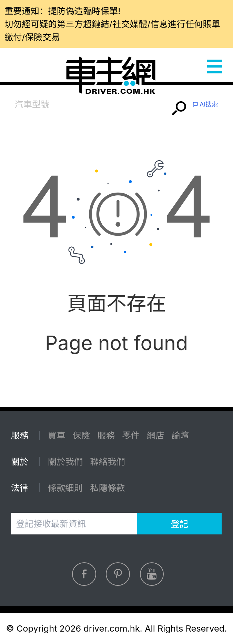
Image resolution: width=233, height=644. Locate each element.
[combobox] (90, 105)
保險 (82, 435)
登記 (179, 524)
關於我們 (65, 462)
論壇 (180, 435)
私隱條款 (107, 488)
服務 (106, 435)
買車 (57, 435)
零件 (131, 435)
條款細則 (65, 488)
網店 (156, 435)
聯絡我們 (107, 462)
